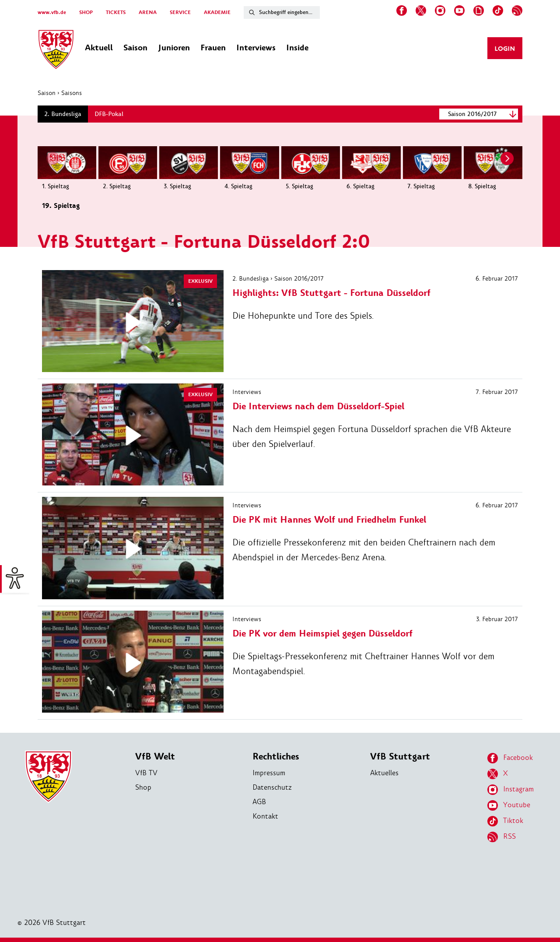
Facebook (510, 758)
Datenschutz (272, 787)
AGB (259, 802)
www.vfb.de (52, 12)
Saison (47, 93)
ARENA (148, 12)
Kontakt (265, 816)
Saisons (72, 93)
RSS (502, 837)
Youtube (509, 805)
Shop (143, 787)
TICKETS (116, 12)
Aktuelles (384, 773)
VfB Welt (155, 757)
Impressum (269, 773)
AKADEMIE (217, 12)
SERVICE (180, 12)
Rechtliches (276, 757)
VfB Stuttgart (400, 757)
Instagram (511, 790)
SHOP (86, 12)
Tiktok (505, 821)
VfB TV (146, 773)
